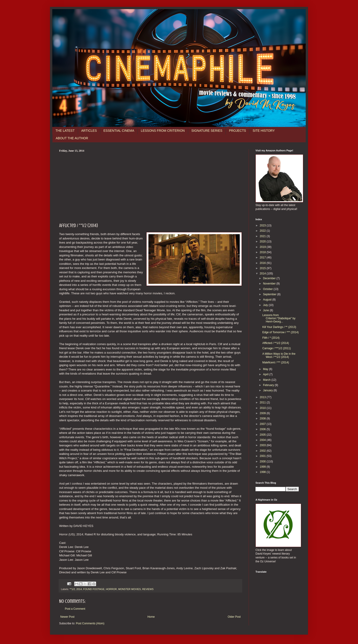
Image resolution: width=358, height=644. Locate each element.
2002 (263, 451)
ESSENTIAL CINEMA (119, 131)
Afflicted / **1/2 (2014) (276, 343)
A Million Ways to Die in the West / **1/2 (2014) (279, 355)
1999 (263, 467)
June (266, 310)
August (268, 300)
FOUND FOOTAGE (94, 589)
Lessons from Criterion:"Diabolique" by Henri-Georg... (279, 318)
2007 (263, 424)
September (270, 294)
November (270, 284)
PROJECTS (238, 131)
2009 (263, 413)
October (268, 289)
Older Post (234, 617)
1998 (263, 472)
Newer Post (67, 617)
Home (151, 617)
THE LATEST (65, 131)
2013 (263, 397)
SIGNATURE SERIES (207, 131)
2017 (263, 258)
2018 (263, 252)
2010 (263, 408)
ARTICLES (89, 131)
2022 (263, 231)
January (268, 390)
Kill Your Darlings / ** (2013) (279, 327)
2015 (263, 268)
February (269, 385)
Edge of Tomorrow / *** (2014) (280, 332)
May (266, 369)
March (267, 380)
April (266, 374)
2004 (263, 440)
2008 (263, 419)
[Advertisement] (150, 187)
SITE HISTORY (264, 131)
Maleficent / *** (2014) (276, 362)
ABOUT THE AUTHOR (72, 138)
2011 (263, 402)
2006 (263, 429)
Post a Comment (75, 609)
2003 (263, 445)
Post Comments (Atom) (90, 623)
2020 (263, 241)
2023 (263, 225)
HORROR (111, 589)
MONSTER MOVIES (130, 589)
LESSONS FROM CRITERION (163, 131)
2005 (263, 435)
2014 (79, 589)
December (270, 278)
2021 (263, 236)
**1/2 (72, 589)
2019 (263, 247)
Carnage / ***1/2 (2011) (277, 348)
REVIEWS (148, 589)
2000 (263, 462)
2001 (263, 456)
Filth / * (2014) (271, 338)
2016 (263, 263)
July (266, 305)
